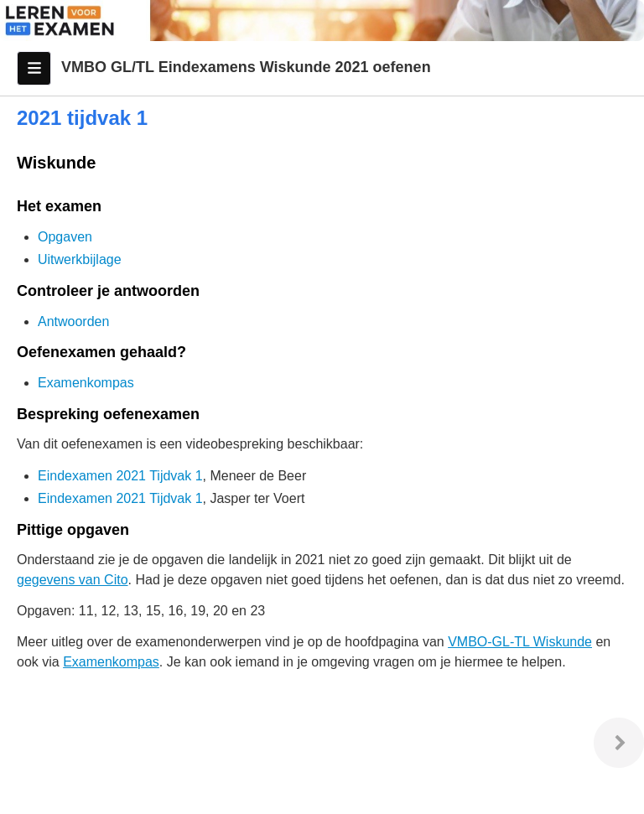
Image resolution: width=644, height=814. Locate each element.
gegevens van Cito (73, 580)
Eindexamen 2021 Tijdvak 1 (120, 476)
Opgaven (65, 237)
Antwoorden (73, 321)
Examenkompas (86, 383)
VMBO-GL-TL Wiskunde (520, 642)
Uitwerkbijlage (80, 259)
